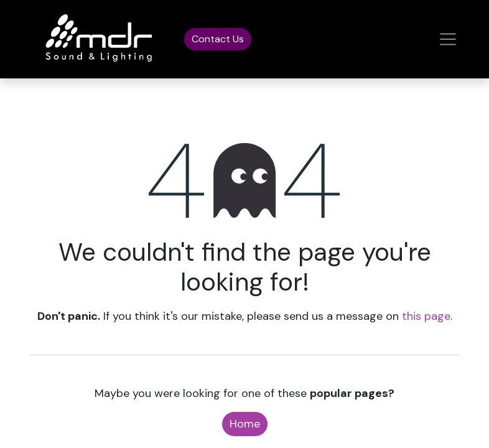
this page (426, 316)
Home (245, 424)
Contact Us (218, 39)
